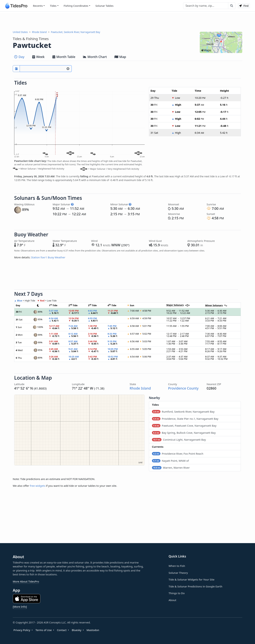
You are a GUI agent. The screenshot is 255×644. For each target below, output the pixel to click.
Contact (62, 630)
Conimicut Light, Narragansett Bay (179, 440)
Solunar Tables (104, 6)
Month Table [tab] (64, 57)
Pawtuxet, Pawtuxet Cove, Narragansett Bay (184, 426)
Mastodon (93, 630)
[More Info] (20, 607)
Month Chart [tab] (95, 57)
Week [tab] (38, 57)
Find (244, 6)
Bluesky (76, 630)
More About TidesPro (26, 581)
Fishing (76, 6)
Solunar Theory (178, 573)
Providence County (183, 388)
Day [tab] (19, 57)
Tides (53, 6)
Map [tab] (120, 57)
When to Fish (177, 566)
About (172, 600)
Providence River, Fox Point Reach (178, 454)
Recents (38, 6)
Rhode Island (39, 32)
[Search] (206, 6)
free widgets (37, 486)
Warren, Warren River (171, 468)
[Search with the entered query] (232, 6)
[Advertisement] (127, 21)
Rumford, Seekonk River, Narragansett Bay (183, 412)
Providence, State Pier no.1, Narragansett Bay (185, 419)
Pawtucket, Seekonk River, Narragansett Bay (75, 32)
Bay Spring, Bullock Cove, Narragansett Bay (184, 433)
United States (20, 32)
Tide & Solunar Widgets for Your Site (192, 579)
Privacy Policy (22, 630)
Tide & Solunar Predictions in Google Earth (195, 586)
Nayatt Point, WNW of (170, 461)
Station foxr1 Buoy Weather (48, 257)
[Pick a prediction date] (16, 69)
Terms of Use (44, 630)
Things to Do (177, 593)
